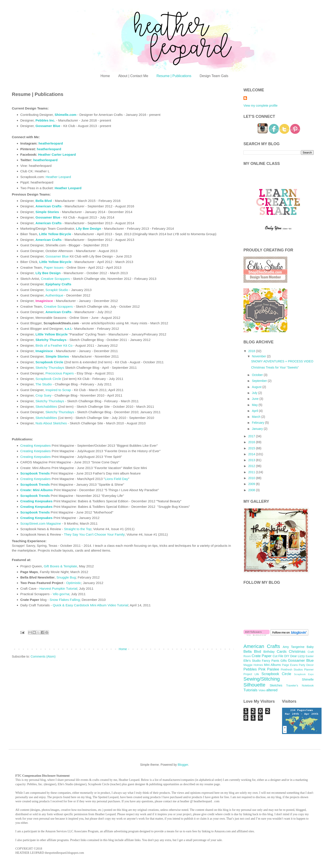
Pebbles (250, 669)
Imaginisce (44, 351)
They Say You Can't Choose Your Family (94, 534)
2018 (252, 351)
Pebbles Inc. (45, 120)
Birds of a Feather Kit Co (54, 345)
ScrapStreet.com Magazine (41, 523)
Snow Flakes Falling (65, 600)
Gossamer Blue (57, 256)
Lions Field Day (116, 479)
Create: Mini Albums (37, 490)
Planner (309, 670)
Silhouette (254, 685)
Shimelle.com (65, 115)
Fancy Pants (271, 661)
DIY (287, 656)
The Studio (44, 384)
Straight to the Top (78, 529)
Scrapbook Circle (48, 379)
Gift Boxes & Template (60, 566)
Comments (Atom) (43, 656)
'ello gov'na (61, 594)
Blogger (183, 765)
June (256, 399)
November (259, 356)
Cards (282, 652)
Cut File (278, 656)
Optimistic (74, 583)
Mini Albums (273, 665)
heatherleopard (51, 143)
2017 (252, 436)
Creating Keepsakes (36, 445)
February (258, 423)
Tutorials (250, 690)
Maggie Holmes (253, 665)
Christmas (297, 652)
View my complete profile (260, 106)
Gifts (284, 661)
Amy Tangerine (294, 647)
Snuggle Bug (66, 577)
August (257, 387)
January (258, 429)
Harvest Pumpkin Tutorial (58, 588)
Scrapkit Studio (57, 290)
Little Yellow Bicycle (55, 234)
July (255, 393)
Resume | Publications (174, 76)
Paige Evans (290, 665)
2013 (252, 460)
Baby (310, 647)
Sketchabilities (46, 407)
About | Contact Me (133, 76)
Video (262, 690)
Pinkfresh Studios (292, 670)
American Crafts (58, 312)
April (255, 411)
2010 (252, 478)
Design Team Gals (214, 76)
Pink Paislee (269, 669)
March (257, 417)
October (258, 375)
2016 (252, 442)
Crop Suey (44, 395)
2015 (252, 448)
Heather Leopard (58, 177)
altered (272, 690)
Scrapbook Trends (35, 473)
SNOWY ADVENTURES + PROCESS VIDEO (282, 361)
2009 (252, 484)
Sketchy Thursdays (50, 368)
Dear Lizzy (297, 656)
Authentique (55, 295)
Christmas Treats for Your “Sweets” (275, 367)
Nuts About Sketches (51, 423)
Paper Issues (54, 267)
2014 (252, 454)
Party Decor (306, 665)
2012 (252, 466)
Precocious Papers (60, 373)
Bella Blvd (44, 201)
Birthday (269, 652)
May (255, 405)
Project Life (251, 674)
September (260, 381)
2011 (252, 472)
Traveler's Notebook (300, 686)
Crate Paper (262, 656)
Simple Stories (47, 212)
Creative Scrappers (55, 279)
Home (105, 76)
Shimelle (308, 679)
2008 (252, 490)
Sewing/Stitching (262, 679)
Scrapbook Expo (304, 674)
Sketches (276, 685)
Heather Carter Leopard (57, 154)
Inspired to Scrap (58, 390)
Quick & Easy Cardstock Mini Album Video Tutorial (90, 605)
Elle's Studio (252, 661)
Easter (310, 656)
